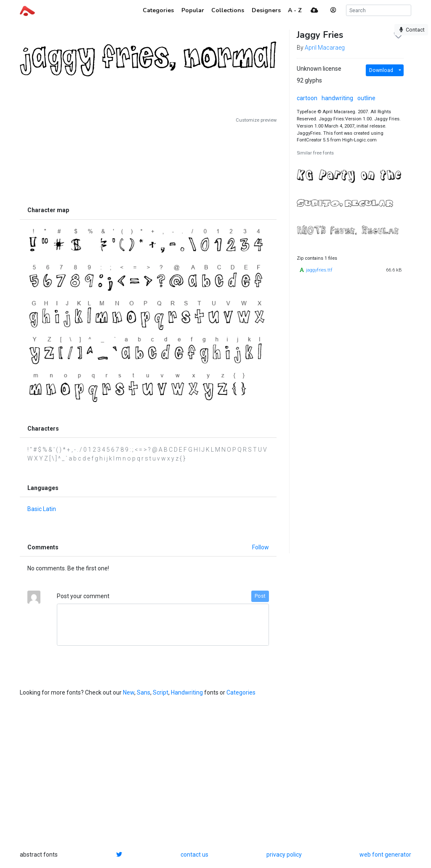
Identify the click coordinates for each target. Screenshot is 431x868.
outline (366, 98)
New (129, 692)
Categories (241, 692)
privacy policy (284, 855)
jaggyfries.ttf (319, 270)
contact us (194, 855)
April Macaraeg (325, 48)
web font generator (385, 855)
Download (381, 70)
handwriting (337, 98)
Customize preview (256, 120)
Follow (261, 547)
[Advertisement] (148, 163)
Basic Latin (42, 509)
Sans (144, 692)
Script (161, 692)
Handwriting (187, 692)
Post (260, 596)
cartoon (307, 98)
